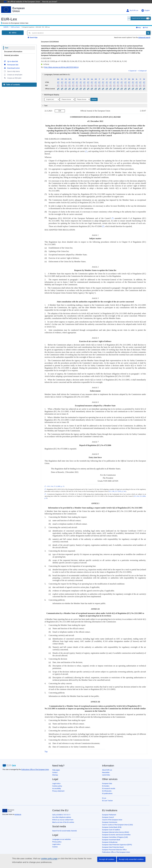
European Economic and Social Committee (116, 835)
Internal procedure (11, 55)
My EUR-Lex (132, 11)
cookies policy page (45, 859)
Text (6, 48)
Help (138, 27)
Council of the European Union (112, 820)
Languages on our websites (62, 839)
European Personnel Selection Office (114, 850)
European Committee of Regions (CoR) (115, 837)
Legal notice (56, 783)
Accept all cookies (107, 859)
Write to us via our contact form (63, 820)
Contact (55, 772)
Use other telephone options (62, 817)
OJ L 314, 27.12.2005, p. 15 (56, 486)
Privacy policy (57, 842)
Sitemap (55, 775)
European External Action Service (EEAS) (116, 832)
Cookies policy (57, 786)
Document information (13, 52)
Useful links (106, 775)
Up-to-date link (11, 61)
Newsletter (106, 772)
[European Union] (8, 811)
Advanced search (144, 37)
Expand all (132, 71)
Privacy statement (58, 791)
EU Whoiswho (107, 791)
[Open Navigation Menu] (13, 33)
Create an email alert (13, 75)
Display (94, 99)
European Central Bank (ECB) (112, 827)
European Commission (110, 822)
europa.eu (18, 814)
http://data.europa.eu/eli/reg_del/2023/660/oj (61, 67)
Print (145, 27)
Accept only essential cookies (131, 859)
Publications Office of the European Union (35, 769)
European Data (107, 783)
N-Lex (104, 798)
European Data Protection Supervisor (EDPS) (117, 845)
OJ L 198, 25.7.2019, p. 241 (117, 491)
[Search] (148, 33)
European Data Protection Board (113, 847)
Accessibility (57, 788)
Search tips (33, 37)
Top (46, 752)
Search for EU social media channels (65, 831)
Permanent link (11, 65)
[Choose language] (52, 99)
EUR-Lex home (15, 27)
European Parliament (109, 815)
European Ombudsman (110, 842)
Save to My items (12, 71)
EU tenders (106, 786)
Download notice (12, 68)
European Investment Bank (111, 840)
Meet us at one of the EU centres (63, 822)
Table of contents (12, 85)
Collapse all (142, 71)
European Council (108, 817)
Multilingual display (50, 95)
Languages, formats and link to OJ (56, 74)
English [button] (145, 11)
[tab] (94, 74)
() (86, 151)
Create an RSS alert (13, 78)
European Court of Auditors (111, 830)
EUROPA (6, 27)
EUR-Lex (9, 19)
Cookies (55, 847)
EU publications (107, 793)
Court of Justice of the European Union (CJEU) (118, 825)
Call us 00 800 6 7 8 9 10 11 (61, 815)
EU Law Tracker (107, 801)
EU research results (109, 788)
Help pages (56, 770)
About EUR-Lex (107, 770)
